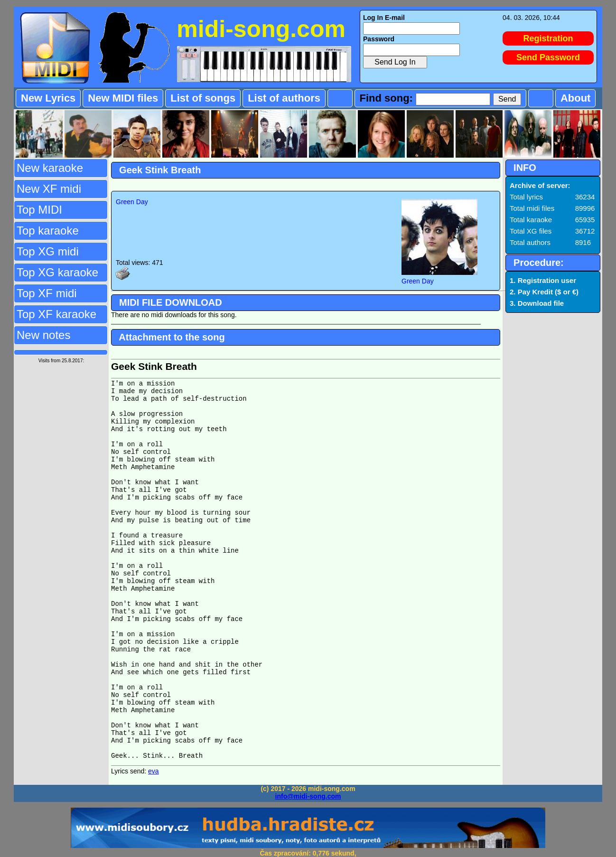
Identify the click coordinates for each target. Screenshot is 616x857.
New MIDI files (123, 98)
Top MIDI (39, 210)
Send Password (548, 57)
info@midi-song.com (308, 796)
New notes (43, 335)
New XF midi (49, 189)
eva (154, 771)
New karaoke (50, 168)
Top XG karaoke (57, 272)
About (576, 98)
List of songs (203, 98)
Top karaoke (48, 231)
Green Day (132, 202)
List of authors (284, 98)
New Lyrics (48, 98)
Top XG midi (48, 251)
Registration (548, 38)
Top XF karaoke (56, 314)
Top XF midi (47, 293)
